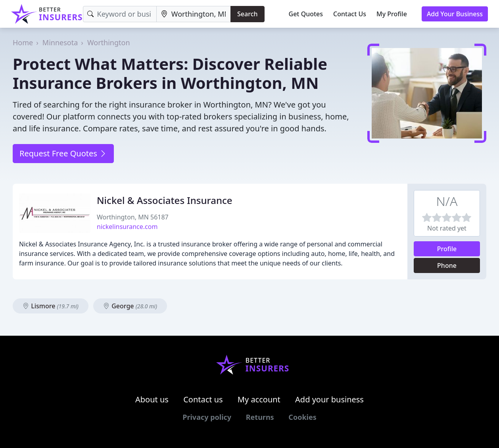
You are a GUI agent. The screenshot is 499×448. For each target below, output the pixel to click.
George (130, 306)
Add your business (329, 399)
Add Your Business (455, 14)
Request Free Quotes (63, 153)
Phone (447, 265)
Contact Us (350, 14)
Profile (447, 249)
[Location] (194, 14)
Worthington (109, 42)
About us (152, 399)
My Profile (392, 14)
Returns (260, 417)
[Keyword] (120, 14)
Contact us (203, 399)
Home (23, 42)
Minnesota (60, 42)
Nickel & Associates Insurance (165, 200)
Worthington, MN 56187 (133, 217)
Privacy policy (207, 417)
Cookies (302, 417)
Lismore (51, 306)
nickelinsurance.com (127, 227)
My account (259, 399)
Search (247, 14)
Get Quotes (306, 14)
